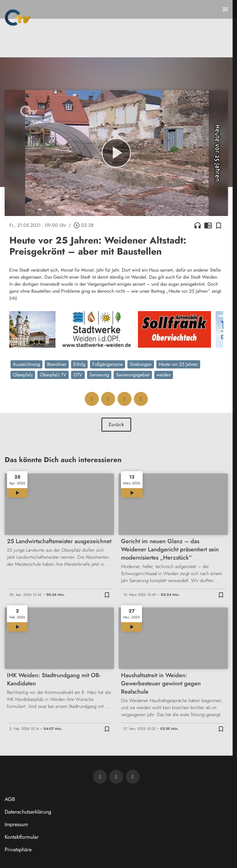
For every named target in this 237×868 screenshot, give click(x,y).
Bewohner (57, 364)
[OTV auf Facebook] (116, 777)
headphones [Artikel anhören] (198, 225)
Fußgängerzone (108, 364)
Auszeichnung (26, 364)
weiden (164, 375)
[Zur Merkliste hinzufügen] (219, 225)
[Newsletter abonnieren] (100, 777)
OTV (78, 375)
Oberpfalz (23, 375)
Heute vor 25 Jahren (178, 364)
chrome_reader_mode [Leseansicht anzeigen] (208, 225)
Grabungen (141, 364)
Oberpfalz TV (53, 375)
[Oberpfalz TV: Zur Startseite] (18, 18)
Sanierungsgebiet (133, 375)
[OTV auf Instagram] (133, 777)
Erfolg (79, 364)
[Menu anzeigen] (225, 9)
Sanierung (99, 375)
